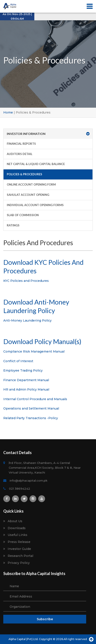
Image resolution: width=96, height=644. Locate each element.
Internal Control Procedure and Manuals (35, 399)
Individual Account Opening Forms (35, 205)
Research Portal (20, 556)
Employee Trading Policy (23, 370)
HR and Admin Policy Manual (26, 389)
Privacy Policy (19, 563)
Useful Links (17, 535)
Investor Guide (19, 549)
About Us (15, 521)
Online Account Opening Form (31, 184)
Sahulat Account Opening (28, 195)
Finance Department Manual (26, 380)
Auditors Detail (20, 154)
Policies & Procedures (24, 174)
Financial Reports (21, 144)
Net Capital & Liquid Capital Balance (36, 164)
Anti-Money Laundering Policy (27, 320)
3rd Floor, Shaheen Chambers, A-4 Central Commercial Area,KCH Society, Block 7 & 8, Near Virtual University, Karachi (45, 468)
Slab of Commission (23, 215)
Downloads (17, 528)
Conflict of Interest (18, 361)
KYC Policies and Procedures (26, 281)
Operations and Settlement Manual (31, 408)
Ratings (13, 225)
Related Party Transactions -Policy (31, 418)
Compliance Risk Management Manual (34, 351)
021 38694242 (19, 489)
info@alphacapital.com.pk (28, 480)
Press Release (19, 542)
